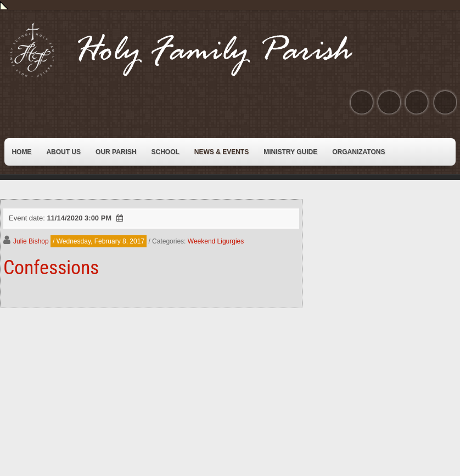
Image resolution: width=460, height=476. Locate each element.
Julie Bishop (31, 241)
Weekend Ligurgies (216, 241)
